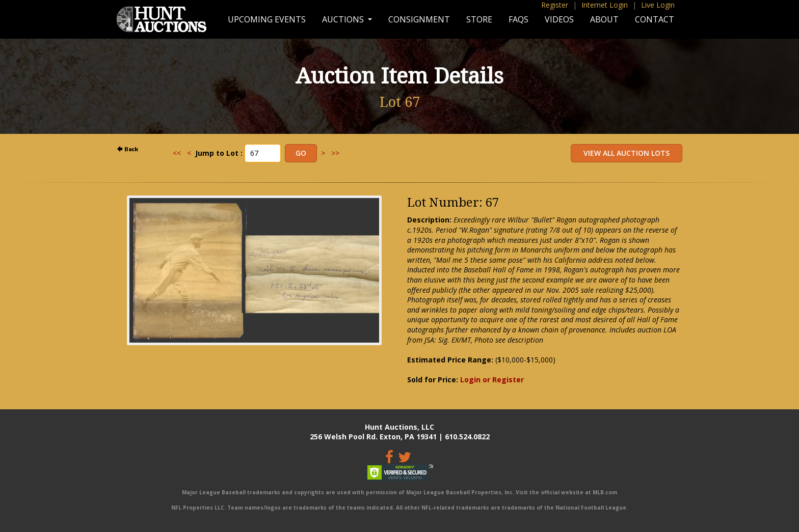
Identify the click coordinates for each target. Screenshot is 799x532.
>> (335, 153)
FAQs (518, 19)
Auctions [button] (344, 19)
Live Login (658, 5)
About (604, 19)
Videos (559, 19)
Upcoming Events (267, 19)
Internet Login (605, 5)
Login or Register (492, 380)
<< (177, 153)
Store (479, 19)
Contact (655, 19)
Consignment (419, 19)
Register (555, 5)
